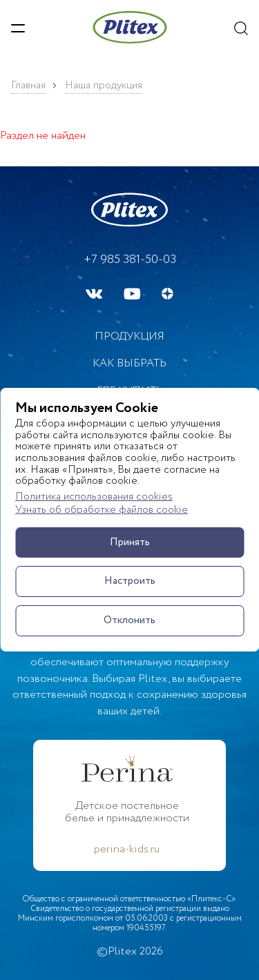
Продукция (129, 336)
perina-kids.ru (127, 850)
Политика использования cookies (94, 497)
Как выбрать (129, 363)
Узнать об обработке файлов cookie (102, 510)
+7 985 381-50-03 (130, 259)
